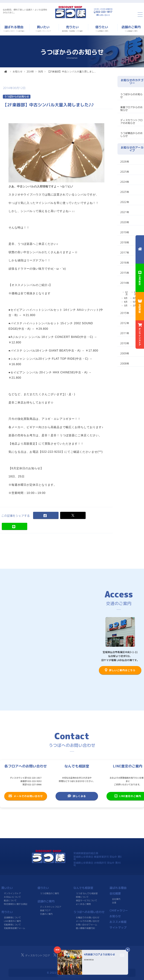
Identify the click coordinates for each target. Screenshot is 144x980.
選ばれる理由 (118, 888)
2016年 (125, 263)
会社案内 (116, 899)
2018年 (125, 242)
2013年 (125, 313)
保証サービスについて (87, 900)
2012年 (125, 323)
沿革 (114, 903)
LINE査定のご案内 (12, 921)
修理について (82, 897)
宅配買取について (12, 925)
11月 (135, 293)
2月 (135, 306)
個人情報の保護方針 (85, 928)
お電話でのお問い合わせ (88, 918)
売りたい (7, 912)
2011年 (125, 333)
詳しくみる (77, 796)
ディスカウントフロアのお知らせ (131, 122)
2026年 (125, 162)
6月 (126, 302)
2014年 (30, 71)
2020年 (125, 222)
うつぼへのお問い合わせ (89, 912)
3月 (126, 306)
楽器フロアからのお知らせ (131, 109)
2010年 (125, 343)
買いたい (7, 888)
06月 (41, 71)
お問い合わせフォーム (87, 925)
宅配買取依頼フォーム (15, 928)
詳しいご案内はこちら (120, 670)
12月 (126, 293)
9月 (126, 298)
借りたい (43, 888)
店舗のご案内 (46, 901)
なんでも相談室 (83, 888)
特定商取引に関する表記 (16, 904)
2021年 (125, 212)
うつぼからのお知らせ (131, 96)
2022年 (125, 202)
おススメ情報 (118, 922)
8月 (135, 298)
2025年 (125, 172)
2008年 (125, 364)
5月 (135, 302)
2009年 (125, 353)
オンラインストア (12, 893)
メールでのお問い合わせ (26, 796)
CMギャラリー (119, 911)
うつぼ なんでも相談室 (87, 893)
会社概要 (115, 893)
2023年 (125, 192)
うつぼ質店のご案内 (49, 893)
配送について (10, 900)
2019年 (125, 232)
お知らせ (18, 71)
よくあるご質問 (83, 904)
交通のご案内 (46, 914)
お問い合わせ (105, 15)
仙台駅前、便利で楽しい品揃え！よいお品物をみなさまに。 (25, 11)
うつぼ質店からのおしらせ (131, 134)
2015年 (125, 273)
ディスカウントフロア (51, 907)
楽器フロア (45, 910)
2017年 (125, 253)
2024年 (125, 182)
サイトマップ (118, 928)
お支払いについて (12, 897)
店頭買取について (12, 918)
